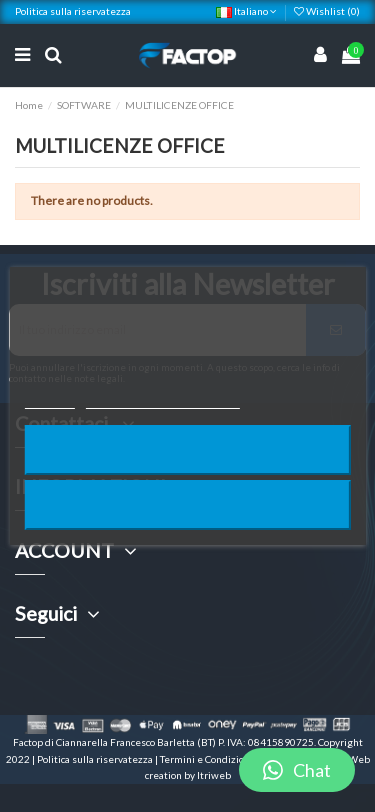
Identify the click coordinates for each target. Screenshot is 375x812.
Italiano (246, 11)
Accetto (187, 504)
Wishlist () (327, 11)
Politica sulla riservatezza (73, 11)
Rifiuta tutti (188, 449)
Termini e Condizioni (207, 759)
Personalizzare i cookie (163, 399)
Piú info (49, 399)
